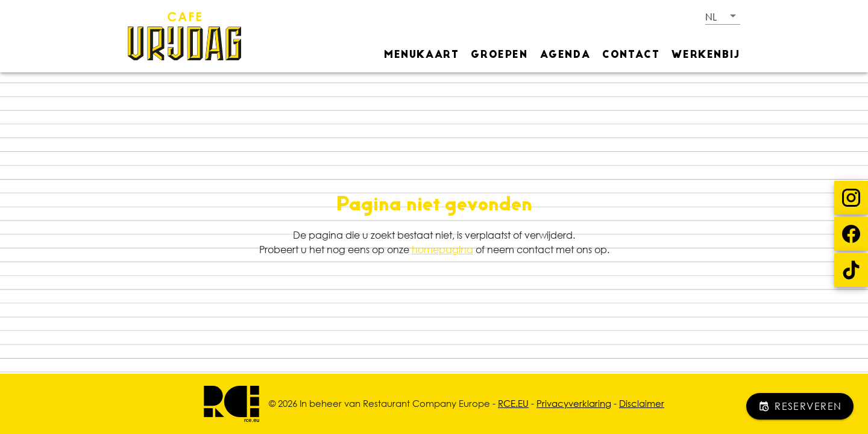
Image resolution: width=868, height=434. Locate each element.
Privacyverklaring (574, 403)
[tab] (421, 54)
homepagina (442, 250)
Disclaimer (642, 403)
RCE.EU (513, 403)
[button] (723, 16)
